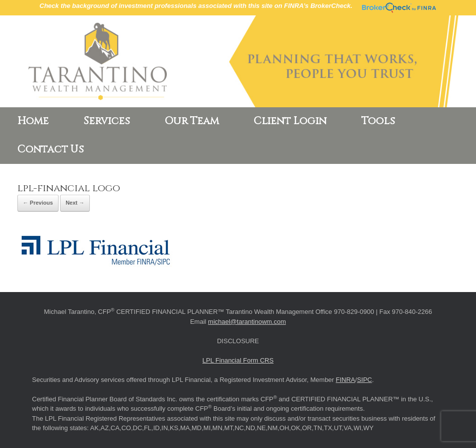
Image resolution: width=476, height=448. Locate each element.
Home (33, 121)
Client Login (290, 121)
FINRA (346, 380)
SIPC (364, 380)
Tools (378, 121)
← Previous (38, 203)
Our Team (192, 121)
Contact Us (51, 149)
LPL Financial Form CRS (238, 360)
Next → (75, 203)
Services (107, 121)
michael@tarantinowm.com (247, 322)
